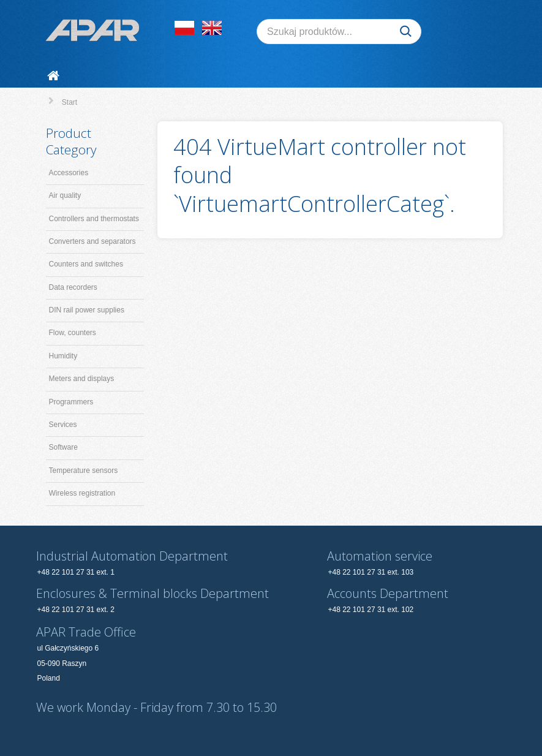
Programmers (71, 402)
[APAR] (92, 30)
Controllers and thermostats (94, 219)
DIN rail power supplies (87, 310)
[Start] (55, 76)
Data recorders (73, 287)
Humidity (63, 356)
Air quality (65, 195)
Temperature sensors (84, 471)
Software (63, 447)
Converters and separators (92, 241)
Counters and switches (86, 264)
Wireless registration (82, 493)
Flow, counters (73, 333)
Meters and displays (82, 379)
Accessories (69, 173)
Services (63, 425)
